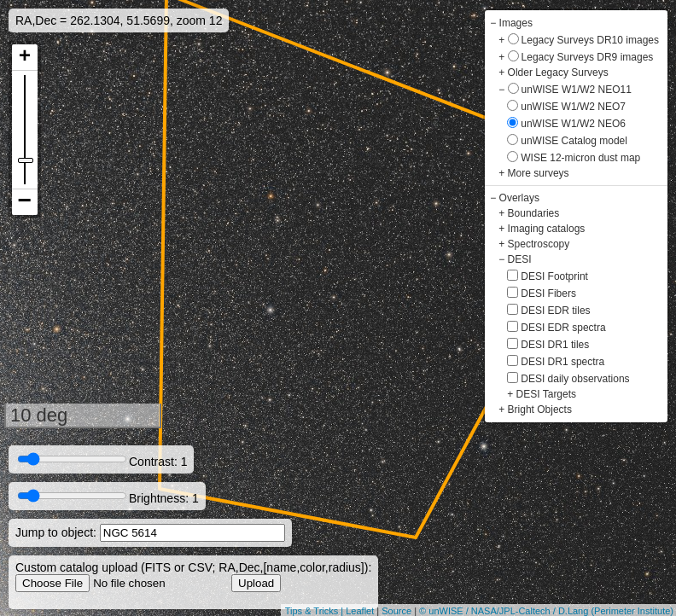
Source (396, 611)
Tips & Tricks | (316, 611)
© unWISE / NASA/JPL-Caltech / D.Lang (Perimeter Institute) (546, 611)
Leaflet (360, 611)
